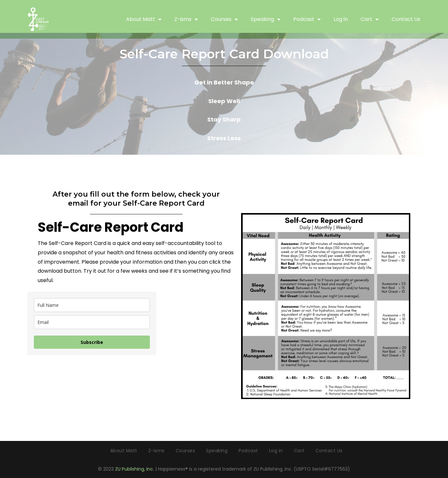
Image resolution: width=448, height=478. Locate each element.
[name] (92, 305)
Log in (341, 19)
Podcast (307, 19)
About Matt (144, 19)
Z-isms (186, 19)
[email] (92, 322)
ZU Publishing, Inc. (135, 469)
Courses (224, 19)
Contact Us (406, 19)
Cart (370, 19)
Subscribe (92, 342)
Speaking (266, 19)
